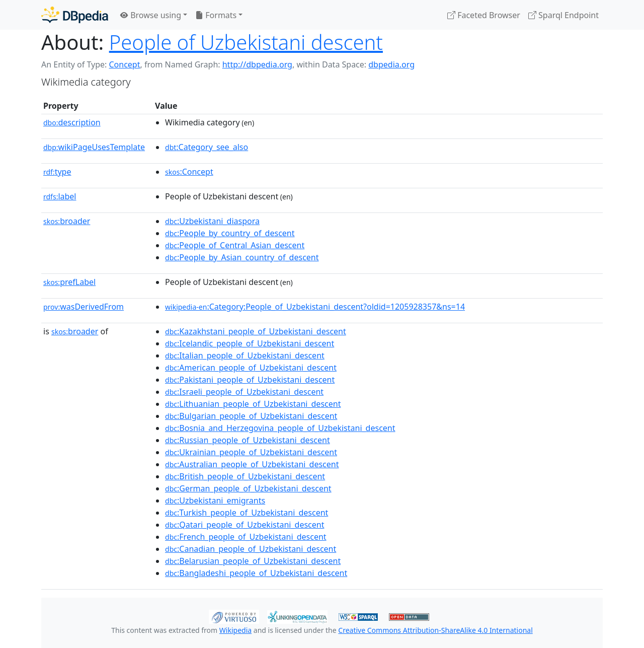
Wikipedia (235, 630)
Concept (124, 64)
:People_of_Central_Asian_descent (235, 245)
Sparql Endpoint (563, 15)
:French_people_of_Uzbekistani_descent (246, 537)
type (57, 172)
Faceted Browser (484, 15)
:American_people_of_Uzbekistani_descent (251, 368)
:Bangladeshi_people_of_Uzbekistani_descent (256, 573)
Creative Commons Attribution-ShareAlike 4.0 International (435, 630)
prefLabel (69, 282)
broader (67, 221)
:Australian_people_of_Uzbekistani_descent (252, 464)
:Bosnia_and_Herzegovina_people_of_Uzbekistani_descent (280, 428)
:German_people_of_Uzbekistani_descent (248, 488)
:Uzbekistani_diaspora (212, 221)
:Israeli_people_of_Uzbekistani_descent (244, 392)
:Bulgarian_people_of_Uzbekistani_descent (251, 416)
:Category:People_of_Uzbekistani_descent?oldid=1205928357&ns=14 (315, 307)
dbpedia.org (391, 64)
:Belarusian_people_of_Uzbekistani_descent (253, 561)
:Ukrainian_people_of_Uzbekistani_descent (251, 452)
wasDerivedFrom (84, 307)
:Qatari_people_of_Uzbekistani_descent (245, 525)
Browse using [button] (151, 15)
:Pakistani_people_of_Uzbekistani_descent (250, 380)
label (60, 196)
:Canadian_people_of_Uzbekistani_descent (251, 549)
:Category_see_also (207, 147)
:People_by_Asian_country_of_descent (242, 257)
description (72, 122)
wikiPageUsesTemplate (94, 147)
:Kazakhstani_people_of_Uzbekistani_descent (256, 331)
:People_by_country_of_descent (230, 233)
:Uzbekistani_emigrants (215, 500)
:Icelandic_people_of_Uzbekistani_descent (250, 343)
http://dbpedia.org (257, 64)
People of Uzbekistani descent (246, 42)
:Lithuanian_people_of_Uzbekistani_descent (253, 404)
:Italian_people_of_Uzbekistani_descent (245, 355)
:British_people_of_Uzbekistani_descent (245, 476)
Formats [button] (216, 15)
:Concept (189, 172)
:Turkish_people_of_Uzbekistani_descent (247, 513)
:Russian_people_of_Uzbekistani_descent (248, 440)
